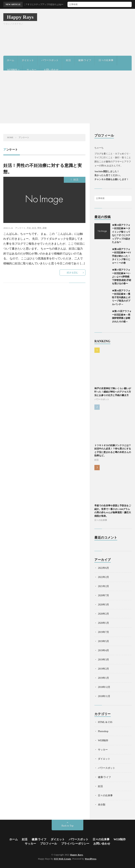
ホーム (11, 60)
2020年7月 (103, 595)
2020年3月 (103, 605)
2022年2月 (103, 577)
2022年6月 (103, 568)
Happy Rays (20, 17)
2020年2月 (103, 614)
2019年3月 (103, 660)
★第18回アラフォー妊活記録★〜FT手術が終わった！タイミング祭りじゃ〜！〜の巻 (121, 256)
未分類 (102, 805)
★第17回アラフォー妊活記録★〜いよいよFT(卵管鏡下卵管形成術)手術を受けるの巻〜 (121, 277)
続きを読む (73, 273)
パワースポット (50, 60)
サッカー (31, 70)
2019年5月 (103, 641)
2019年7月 (103, 632)
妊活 (68, 60)
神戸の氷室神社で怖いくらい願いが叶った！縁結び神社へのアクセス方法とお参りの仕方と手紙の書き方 (113, 392)
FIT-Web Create (63, 859)
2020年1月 (103, 623)
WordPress (91, 859)
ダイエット (28, 60)
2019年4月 (103, 650)
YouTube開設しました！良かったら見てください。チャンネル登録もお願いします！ (112, 175)
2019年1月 (103, 678)
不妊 (29, 228)
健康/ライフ (85, 60)
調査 (45, 228)
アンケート (20, 228)
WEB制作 (12, 70)
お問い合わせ (51, 70)
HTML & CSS (105, 722)
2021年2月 (103, 586)
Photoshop (103, 731)
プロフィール (49, 844)
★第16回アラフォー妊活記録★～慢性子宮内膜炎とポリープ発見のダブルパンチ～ (121, 297)
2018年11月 (104, 696)
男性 (39, 228)
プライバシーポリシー (75, 844)
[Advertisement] (67, 97)
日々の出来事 (106, 60)
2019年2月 (103, 669)
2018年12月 (104, 687)
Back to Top (67, 826)
